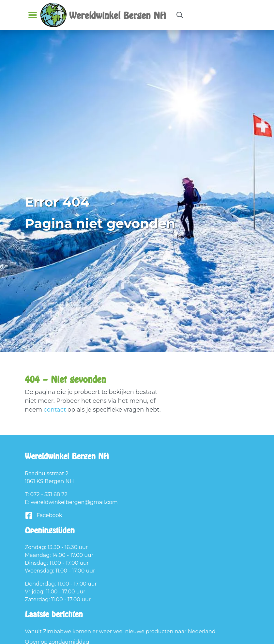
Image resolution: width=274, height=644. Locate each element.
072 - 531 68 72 (49, 494)
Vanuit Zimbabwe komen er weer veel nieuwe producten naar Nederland (120, 631)
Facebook (43, 516)
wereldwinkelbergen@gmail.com (74, 502)
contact (55, 410)
